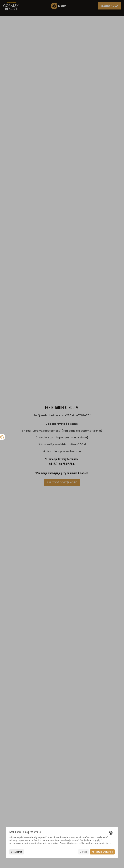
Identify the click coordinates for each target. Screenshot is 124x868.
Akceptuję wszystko (102, 852)
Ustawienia (17, 852)
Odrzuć (84, 852)
